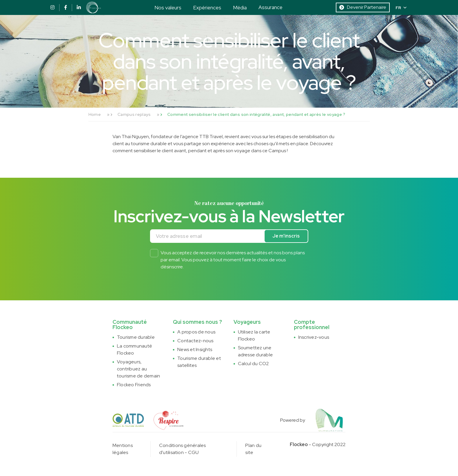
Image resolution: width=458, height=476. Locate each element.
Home (95, 114)
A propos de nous (196, 332)
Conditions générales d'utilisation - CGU (183, 449)
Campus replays (134, 114)
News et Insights (195, 349)
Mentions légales (123, 449)
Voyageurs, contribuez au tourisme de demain (138, 369)
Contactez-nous (195, 341)
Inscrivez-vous (314, 337)
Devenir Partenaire (363, 7)
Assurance (270, 7)
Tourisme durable (136, 337)
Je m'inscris (286, 236)
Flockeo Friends (134, 385)
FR (401, 8)
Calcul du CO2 (253, 364)
